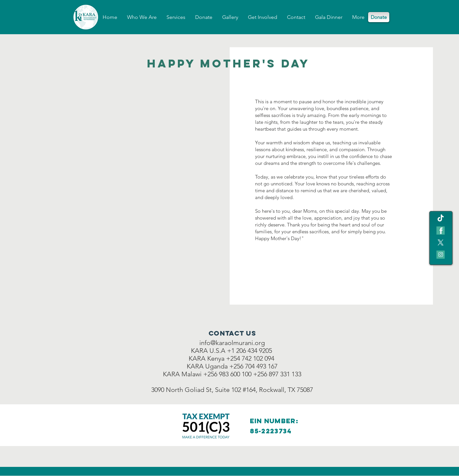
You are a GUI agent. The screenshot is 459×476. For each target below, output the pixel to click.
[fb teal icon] (441, 231)
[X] (441, 243)
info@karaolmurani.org (232, 343)
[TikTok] (441, 218)
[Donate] (379, 17)
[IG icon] (441, 255)
